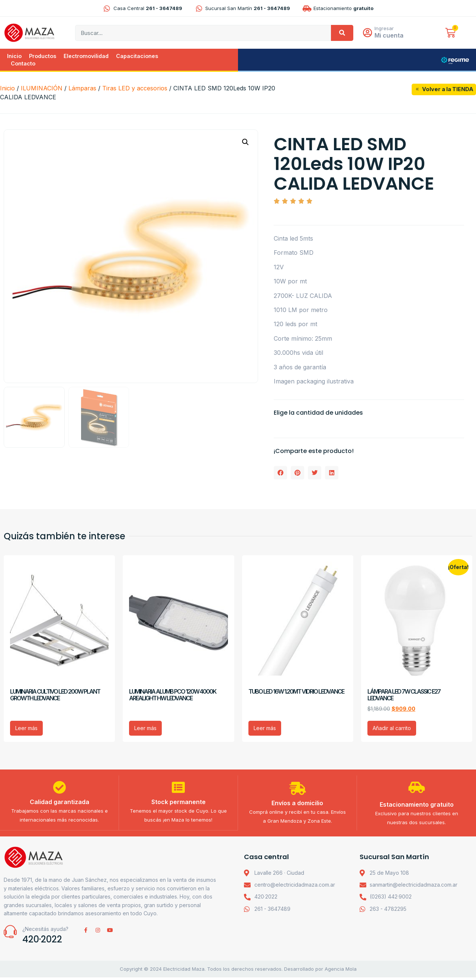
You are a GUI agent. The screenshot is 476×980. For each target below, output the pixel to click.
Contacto (23, 64)
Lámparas (82, 89)
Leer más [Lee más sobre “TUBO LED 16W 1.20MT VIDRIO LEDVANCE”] (265, 729)
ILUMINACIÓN (42, 89)
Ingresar (386, 29)
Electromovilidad (86, 57)
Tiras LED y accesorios (135, 89)
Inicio (14, 57)
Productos (43, 57)
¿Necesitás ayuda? (45, 932)
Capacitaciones (137, 57)
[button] (245, 143)
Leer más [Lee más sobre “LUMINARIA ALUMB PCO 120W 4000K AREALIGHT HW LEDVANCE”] (145, 729)
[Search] (342, 33)
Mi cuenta (391, 36)
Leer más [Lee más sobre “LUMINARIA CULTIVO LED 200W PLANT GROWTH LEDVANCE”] (26, 729)
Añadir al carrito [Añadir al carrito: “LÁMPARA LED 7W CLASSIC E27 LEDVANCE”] (392, 729)
